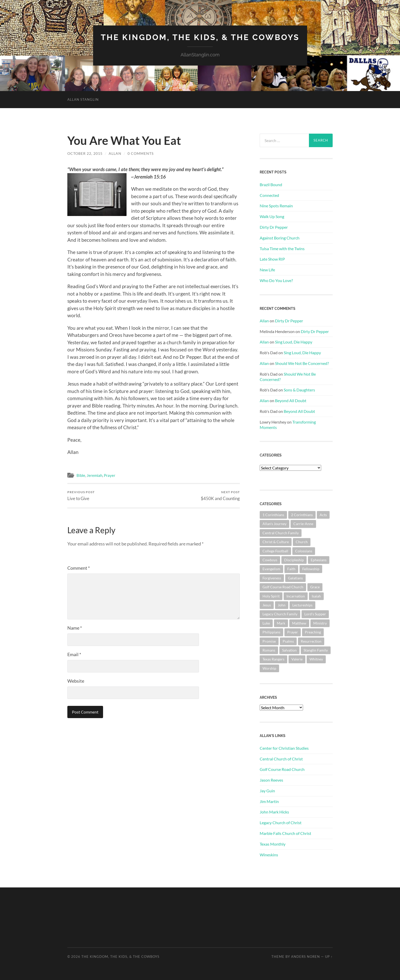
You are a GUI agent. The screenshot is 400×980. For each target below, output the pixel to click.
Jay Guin (267, 790)
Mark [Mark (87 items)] (281, 623)
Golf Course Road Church (282, 769)
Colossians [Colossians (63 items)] (304, 551)
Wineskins (269, 854)
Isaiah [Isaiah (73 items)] (316, 596)
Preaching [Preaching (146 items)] (313, 632)
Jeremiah (95, 475)
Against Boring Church (280, 238)
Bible (81, 475)
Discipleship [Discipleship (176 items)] (294, 560)
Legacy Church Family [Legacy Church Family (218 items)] (280, 614)
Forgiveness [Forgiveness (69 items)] (272, 578)
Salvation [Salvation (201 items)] (289, 650)
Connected (269, 195)
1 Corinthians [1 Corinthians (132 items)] (273, 514)
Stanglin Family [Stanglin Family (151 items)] (316, 650)
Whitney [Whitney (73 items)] (316, 659)
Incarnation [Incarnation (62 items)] (296, 596)
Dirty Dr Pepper (274, 227)
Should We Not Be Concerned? (302, 363)
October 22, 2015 (85, 153)
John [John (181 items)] (282, 605)
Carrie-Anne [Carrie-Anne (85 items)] (303, 524)
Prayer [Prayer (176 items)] (293, 632)
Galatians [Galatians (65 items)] (295, 578)
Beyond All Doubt (291, 400)
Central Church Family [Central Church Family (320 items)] (281, 533)
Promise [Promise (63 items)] (269, 641)
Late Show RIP (272, 259)
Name (75, 628)
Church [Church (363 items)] (302, 542)
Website (76, 681)
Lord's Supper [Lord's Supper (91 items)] (315, 614)
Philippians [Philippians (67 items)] (271, 632)
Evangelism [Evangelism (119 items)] (271, 569)
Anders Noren (305, 957)
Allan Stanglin (83, 99)
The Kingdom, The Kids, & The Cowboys (200, 37)
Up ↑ (329, 957)
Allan (115, 153)
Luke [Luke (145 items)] (266, 623)
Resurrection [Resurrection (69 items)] (311, 641)
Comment (79, 568)
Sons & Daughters (299, 390)
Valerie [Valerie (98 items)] (297, 659)
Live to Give (81, 495)
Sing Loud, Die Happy (294, 342)
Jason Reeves (271, 780)
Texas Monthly (273, 844)
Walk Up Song (272, 216)
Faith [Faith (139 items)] (291, 569)
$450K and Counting (220, 495)
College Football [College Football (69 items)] (275, 551)
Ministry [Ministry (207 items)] (320, 623)
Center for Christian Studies (284, 748)
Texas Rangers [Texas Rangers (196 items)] (273, 659)
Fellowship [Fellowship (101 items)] (311, 569)
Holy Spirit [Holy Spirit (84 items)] (271, 596)
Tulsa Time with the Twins (282, 248)
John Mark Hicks (274, 812)
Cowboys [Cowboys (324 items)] (270, 560)
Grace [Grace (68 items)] (315, 587)
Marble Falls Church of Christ (285, 833)
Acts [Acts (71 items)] (323, 514)
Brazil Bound (271, 184)
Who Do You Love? (276, 280)
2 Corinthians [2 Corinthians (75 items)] (302, 514)
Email (74, 654)
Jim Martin (269, 801)
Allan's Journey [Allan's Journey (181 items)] (274, 524)
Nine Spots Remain (276, 206)
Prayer (110, 475)
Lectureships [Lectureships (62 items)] (302, 605)
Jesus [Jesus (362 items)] (267, 605)
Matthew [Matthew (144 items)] (299, 623)
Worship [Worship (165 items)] (269, 668)
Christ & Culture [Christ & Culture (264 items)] (276, 542)
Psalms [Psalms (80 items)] (288, 641)
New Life (267, 269)
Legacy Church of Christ (281, 823)
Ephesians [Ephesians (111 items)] (319, 560)
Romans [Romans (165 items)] (269, 650)
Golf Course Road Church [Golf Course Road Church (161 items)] (283, 587)
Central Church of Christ (281, 759)
